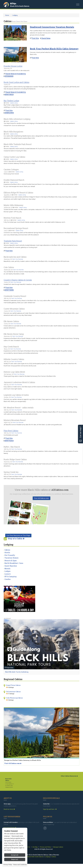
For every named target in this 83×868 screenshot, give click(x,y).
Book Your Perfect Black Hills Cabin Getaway (54, 49)
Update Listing (14, 103)
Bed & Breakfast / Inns (14, 563)
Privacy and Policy (45, 847)
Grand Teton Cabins (13, 685)
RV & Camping (11, 576)
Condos (8, 579)
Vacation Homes (11, 558)
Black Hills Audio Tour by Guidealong (17, 672)
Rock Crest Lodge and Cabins (16, 82)
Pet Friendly (10, 555)
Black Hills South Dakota (20, 6)
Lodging (15, 15)
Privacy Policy (8, 865)
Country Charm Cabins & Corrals (18, 280)
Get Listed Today (10, 828)
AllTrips (13, 3)
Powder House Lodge (13, 66)
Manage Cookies (58, 847)
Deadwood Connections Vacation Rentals (52, 27)
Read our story (9, 809)
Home (7, 15)
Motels (7, 569)
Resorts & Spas (11, 560)
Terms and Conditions (20, 865)
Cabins (7, 550)
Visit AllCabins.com (41, 498)
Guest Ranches (11, 566)
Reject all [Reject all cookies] (15, 859)
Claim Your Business (18, 259)
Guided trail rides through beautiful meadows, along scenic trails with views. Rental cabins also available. (36, 284)
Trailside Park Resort (13, 241)
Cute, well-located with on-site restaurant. (17, 70)
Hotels (7, 552)
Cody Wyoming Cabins (14, 698)
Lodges (7, 571)
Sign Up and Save (50, 809)
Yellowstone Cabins (13, 692)
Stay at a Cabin (16, 539)
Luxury (8, 574)
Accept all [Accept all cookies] (15, 855)
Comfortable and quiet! (11, 435)
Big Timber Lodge (11, 101)
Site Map (35, 847)
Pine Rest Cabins (11, 431)
